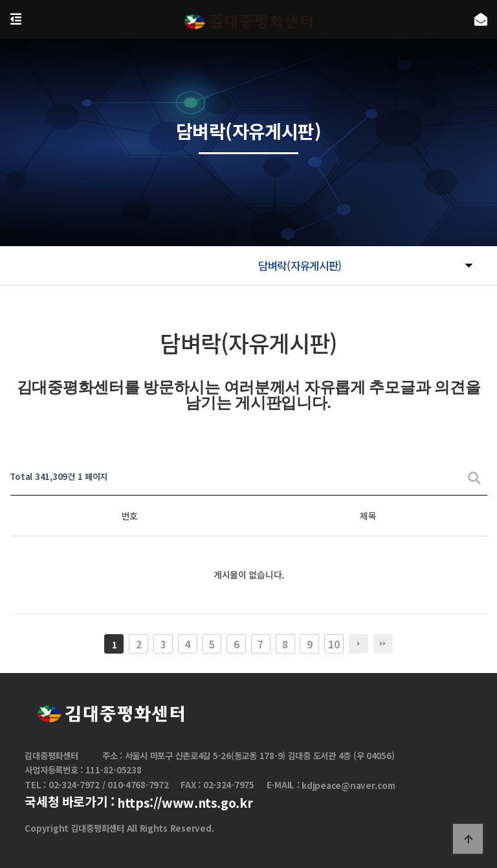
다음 (359, 644)
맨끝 (383, 644)
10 (334, 644)
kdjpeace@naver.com (348, 785)
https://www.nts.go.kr (185, 803)
